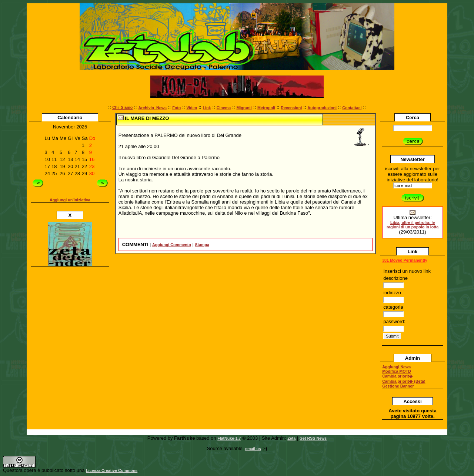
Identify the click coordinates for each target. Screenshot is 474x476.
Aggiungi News (396, 367)
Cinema (224, 108)
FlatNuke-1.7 (229, 438)
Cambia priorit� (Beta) (404, 381)
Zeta (291, 438)
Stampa (202, 245)
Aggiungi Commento (172, 245)
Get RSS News (313, 438)
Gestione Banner (398, 386)
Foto (176, 108)
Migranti (244, 108)
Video (192, 108)
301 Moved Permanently (405, 260)
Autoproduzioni (322, 108)
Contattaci (352, 108)
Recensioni (291, 108)
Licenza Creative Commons (112, 470)
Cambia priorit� (398, 376)
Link (207, 108)
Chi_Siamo (122, 107)
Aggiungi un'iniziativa (70, 200)
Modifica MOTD (397, 371)
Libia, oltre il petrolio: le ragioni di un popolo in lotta (413, 225)
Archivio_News (152, 108)
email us (253, 449)
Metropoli (266, 108)
